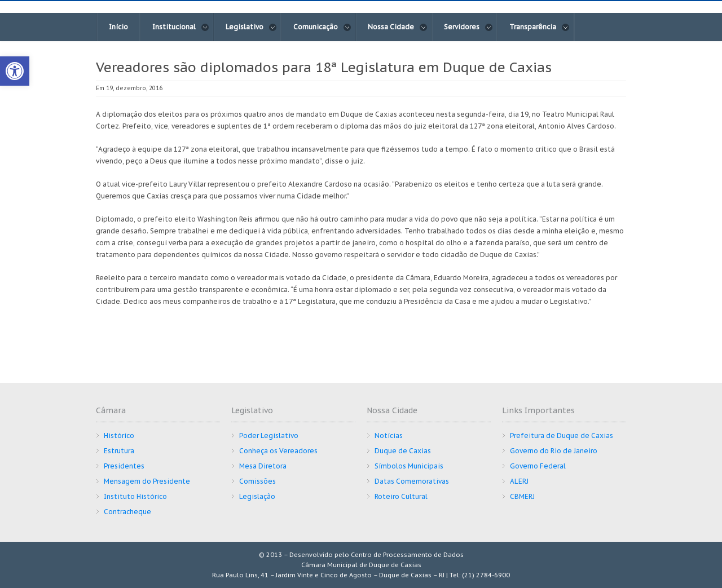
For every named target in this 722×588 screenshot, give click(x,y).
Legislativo (251, 27)
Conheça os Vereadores (278, 451)
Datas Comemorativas (412, 481)
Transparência (540, 27)
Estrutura (119, 451)
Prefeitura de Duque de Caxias (562, 436)
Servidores (468, 27)
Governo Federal (538, 466)
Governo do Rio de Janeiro (554, 451)
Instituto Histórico (135, 496)
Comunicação (322, 27)
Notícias (389, 436)
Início (118, 27)
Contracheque (127, 512)
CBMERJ (522, 496)
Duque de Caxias (403, 451)
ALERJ (519, 481)
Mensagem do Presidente (147, 481)
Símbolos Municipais (409, 466)
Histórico (119, 436)
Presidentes (124, 466)
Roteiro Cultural (401, 496)
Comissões (257, 481)
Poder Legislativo (269, 436)
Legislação (257, 496)
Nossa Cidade (398, 27)
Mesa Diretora (263, 466)
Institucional (181, 27)
